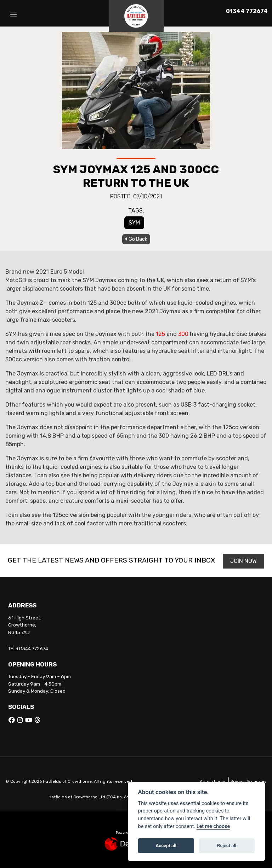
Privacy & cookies (249, 781)
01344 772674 (247, 11)
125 (160, 334)
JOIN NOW (245, 561)
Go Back (136, 239)
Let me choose (213, 826)
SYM (134, 223)
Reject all (227, 846)
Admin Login (212, 781)
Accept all (166, 846)
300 (183, 334)
